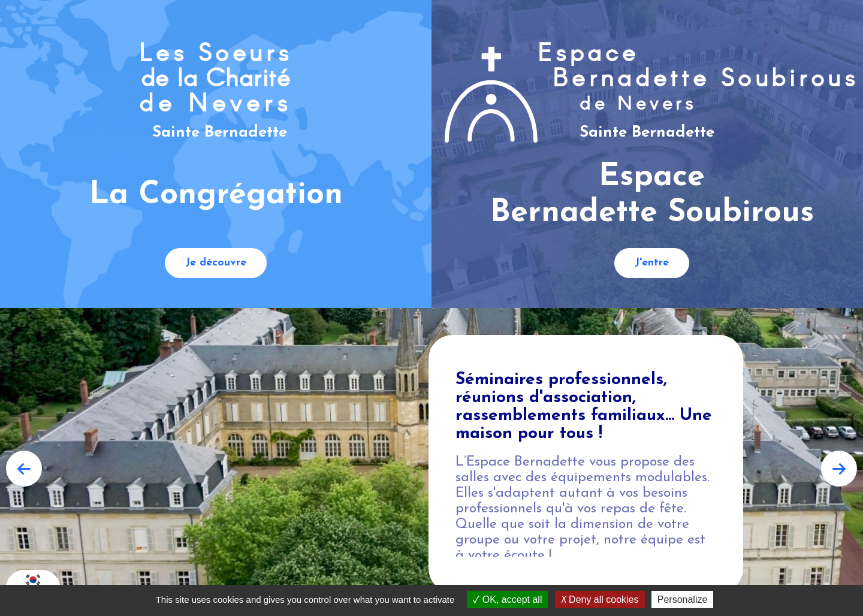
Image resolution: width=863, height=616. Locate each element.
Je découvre (216, 263)
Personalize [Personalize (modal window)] (683, 600)
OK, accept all (507, 600)
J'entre (652, 263)
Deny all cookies (600, 600)
